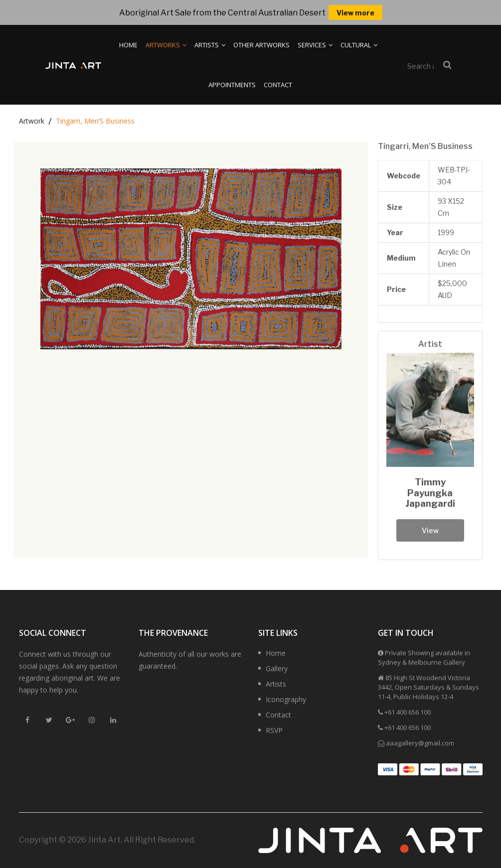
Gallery (277, 668)
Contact (278, 85)
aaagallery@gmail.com (420, 743)
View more (355, 13)
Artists (210, 45)
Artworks (166, 45)
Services (315, 45)
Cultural (359, 45)
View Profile (430, 534)
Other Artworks (261, 45)
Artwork (32, 121)
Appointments (232, 85)
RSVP (274, 730)
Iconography (286, 699)
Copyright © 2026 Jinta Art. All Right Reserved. (107, 840)
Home (128, 45)
